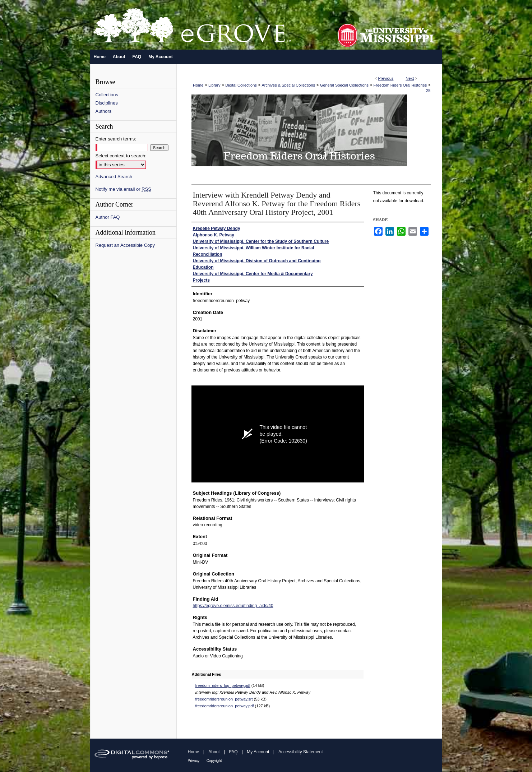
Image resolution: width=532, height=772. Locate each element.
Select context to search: (121, 156)
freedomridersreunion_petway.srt (224, 699)
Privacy (194, 761)
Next (410, 78)
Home (198, 85)
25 (428, 91)
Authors (104, 111)
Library (214, 85)
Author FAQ (108, 217)
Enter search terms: (116, 139)
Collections (107, 95)
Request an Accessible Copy (125, 245)
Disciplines (107, 103)
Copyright (214, 761)
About (214, 752)
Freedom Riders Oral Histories (400, 85)
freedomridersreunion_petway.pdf (225, 706)
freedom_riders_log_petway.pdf (223, 685)
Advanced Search (114, 177)
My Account (258, 752)
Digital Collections (241, 85)
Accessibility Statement (300, 752)
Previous (386, 78)
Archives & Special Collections (288, 85)
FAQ (233, 752)
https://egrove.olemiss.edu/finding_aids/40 (233, 606)
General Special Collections (344, 85)
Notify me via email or (123, 189)
